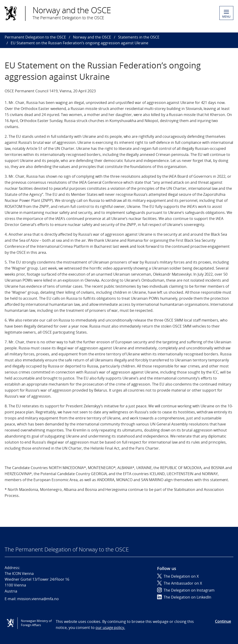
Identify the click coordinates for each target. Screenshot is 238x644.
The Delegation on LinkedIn (184, 597)
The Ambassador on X (180, 583)
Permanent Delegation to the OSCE (35, 37)
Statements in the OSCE (139, 37)
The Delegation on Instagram (186, 590)
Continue (223, 621)
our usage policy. (110, 628)
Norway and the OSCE (92, 37)
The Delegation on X (178, 576)
